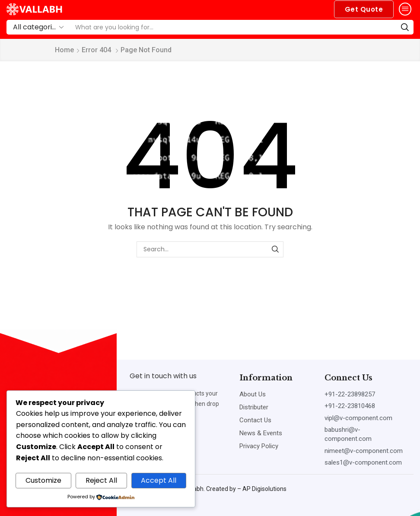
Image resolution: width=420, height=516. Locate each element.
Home (64, 50)
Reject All (101, 480)
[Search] (405, 27)
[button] (364, 9)
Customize (43, 480)
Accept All (159, 480)
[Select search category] (38, 27)
